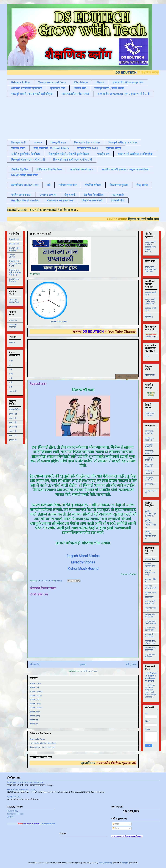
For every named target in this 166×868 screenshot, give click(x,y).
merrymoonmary (106, 863)
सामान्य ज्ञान (18, 148)
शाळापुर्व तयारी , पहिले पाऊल (109, 88)
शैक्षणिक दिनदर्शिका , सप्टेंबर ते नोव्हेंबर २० (151, 524)
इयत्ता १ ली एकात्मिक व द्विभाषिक (135, 154)
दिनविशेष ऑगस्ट (35, 716)
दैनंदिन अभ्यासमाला (21, 195)
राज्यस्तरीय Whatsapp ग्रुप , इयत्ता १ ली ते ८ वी (124, 94)
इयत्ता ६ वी (13, 436)
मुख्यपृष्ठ (83, 664)
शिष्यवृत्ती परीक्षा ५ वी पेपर (87, 142)
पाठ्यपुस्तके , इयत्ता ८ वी (149, 479)
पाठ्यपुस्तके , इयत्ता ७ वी (149, 472)
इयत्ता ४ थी (13, 427)
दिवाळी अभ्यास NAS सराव (150, 414)
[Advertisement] (73, 118)
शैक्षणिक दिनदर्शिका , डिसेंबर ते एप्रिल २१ (151, 535)
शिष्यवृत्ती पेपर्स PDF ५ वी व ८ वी (28, 160)
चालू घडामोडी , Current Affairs (51, 148)
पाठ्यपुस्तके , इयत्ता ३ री (149, 446)
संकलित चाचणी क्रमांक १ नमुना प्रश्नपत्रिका (126, 169)
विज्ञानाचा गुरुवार (119, 185)
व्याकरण (38, 142)
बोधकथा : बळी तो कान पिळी (150, 602)
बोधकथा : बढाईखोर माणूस (150, 565)
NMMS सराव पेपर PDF (14, 280)
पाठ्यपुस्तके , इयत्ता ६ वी (149, 465)
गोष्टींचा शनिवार (93, 185)
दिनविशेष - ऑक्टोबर (36, 708)
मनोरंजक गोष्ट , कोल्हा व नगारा (150, 642)
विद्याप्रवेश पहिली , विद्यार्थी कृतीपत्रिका (69, 154)
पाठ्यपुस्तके (118, 195)
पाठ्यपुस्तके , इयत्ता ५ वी (149, 459)
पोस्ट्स (116, 824)
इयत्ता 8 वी (13, 391)
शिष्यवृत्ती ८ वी (14, 244)
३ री (11, 370)
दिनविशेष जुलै (34, 720)
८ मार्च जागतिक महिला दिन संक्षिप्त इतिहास (43, 743)
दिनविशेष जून (34, 724)
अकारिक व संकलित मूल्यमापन (27, 88)
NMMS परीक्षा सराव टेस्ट (25, 175)
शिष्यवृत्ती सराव (58, 142)
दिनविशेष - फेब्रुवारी (36, 692)
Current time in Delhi (59, 321)
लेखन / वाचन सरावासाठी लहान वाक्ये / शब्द (151, 269)
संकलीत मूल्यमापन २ (149, 316)
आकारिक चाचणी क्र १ (82, 169)
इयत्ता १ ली (13, 414)
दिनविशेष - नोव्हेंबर (35, 704)
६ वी (11, 383)
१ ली (11, 361)
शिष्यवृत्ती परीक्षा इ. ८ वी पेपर (123, 142)
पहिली (147, 357)
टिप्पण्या (116, 828)
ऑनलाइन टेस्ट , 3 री (14, 797)
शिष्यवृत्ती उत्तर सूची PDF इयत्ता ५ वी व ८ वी (15, 273)
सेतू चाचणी (70, 195)
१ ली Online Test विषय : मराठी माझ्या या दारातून (151, 677)
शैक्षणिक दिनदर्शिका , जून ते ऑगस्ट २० (151, 514)
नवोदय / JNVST (12, 256)
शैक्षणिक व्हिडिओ (15, 410)
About (100, 82)
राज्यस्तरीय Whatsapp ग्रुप (128, 82)
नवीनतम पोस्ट (35, 664)
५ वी (11, 378)
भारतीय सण (103, 154)
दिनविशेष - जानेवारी (36, 696)
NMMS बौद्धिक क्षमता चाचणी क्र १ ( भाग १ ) (21, 790)
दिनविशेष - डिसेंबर (35, 700)
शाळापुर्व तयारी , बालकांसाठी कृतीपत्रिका (32, 94)
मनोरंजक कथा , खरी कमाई (150, 655)
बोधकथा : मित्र (150, 559)
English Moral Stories (83, 556)
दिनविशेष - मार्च (34, 688)
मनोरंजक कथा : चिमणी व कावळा (150, 622)
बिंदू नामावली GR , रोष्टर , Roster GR (42, 747)
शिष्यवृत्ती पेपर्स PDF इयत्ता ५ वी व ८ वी (15, 264)
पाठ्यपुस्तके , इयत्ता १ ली (149, 432)
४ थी (11, 374)
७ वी (11, 387)
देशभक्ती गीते (118, 200)
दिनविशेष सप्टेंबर (35, 712)
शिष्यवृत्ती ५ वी (18, 142)
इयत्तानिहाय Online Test (25, 185)
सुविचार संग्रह (114, 148)
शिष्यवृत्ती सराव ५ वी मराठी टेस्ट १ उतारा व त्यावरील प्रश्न (25, 783)
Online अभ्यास (48, 195)
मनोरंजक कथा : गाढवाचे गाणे (150, 616)
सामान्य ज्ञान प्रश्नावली (13, 326)
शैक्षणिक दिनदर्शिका (94, 195)
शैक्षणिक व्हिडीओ (20, 169)
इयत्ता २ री (13, 418)
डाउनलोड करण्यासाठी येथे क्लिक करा (48, 210)
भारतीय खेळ (80, 88)
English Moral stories (25, 200)
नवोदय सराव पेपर (68, 185)
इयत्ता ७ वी (13, 440)
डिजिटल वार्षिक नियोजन (49, 169)
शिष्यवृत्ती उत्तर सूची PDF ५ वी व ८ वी (73, 160)
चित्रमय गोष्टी (150, 375)
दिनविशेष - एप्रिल (35, 684)
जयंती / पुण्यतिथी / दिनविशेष (26, 154)
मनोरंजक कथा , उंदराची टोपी (150, 629)
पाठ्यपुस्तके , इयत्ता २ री (149, 439)
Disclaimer (81, 82)
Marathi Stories (83, 562)
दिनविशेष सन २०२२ (88, 148)
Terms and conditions (52, 82)
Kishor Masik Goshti (83, 569)
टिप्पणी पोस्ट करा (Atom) (89, 671)
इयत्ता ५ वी (13, 431)
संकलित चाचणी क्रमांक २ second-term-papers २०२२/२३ (151, 247)
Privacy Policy (21, 82)
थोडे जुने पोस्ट (131, 664)
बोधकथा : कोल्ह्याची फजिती (151, 587)
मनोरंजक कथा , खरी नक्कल (150, 649)
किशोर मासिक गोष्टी (92, 200)
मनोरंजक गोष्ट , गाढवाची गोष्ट (150, 636)
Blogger (125, 863)
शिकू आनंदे (142, 185)
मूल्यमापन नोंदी (58, 88)
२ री (11, 365)
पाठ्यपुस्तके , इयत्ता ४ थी (149, 452)
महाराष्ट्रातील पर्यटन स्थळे (75, 94)
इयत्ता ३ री (13, 422)
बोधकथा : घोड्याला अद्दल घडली (150, 573)
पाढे (49, 185)
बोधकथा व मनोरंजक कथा (60, 200)
